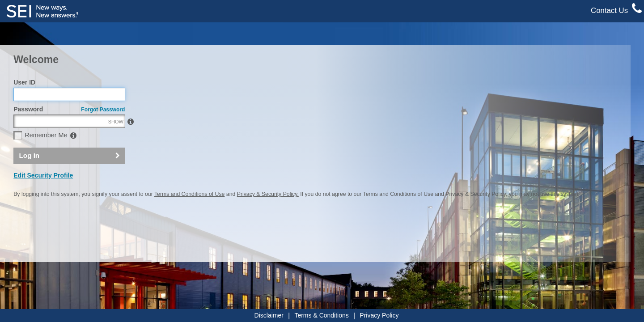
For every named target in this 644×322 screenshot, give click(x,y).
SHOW (116, 141)
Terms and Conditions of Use (189, 213)
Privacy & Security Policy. (268, 213)
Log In (30, 175)
